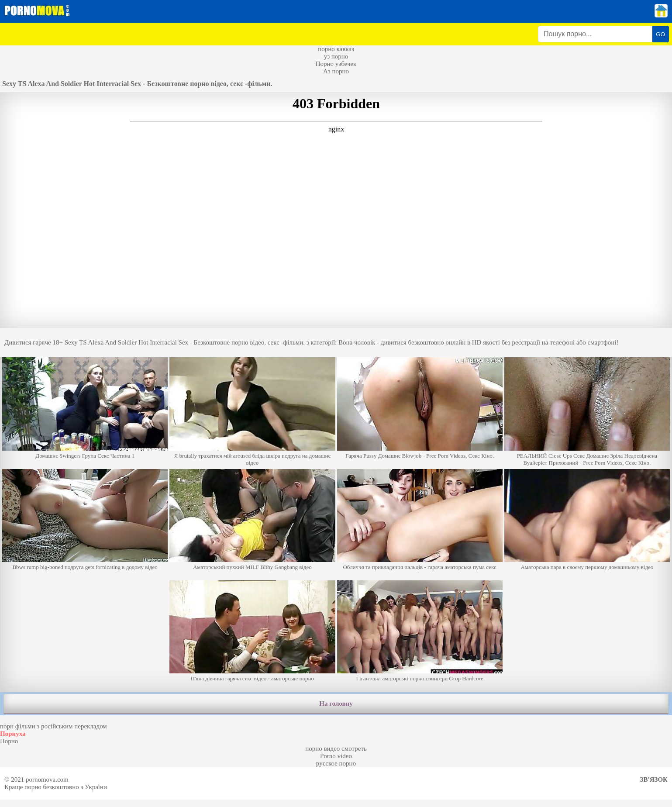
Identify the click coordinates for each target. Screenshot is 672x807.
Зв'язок (654, 779)
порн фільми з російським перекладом (53, 726)
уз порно (336, 56)
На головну (336, 704)
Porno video (336, 756)
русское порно (336, 763)
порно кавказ (336, 49)
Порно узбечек (336, 64)
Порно (9, 741)
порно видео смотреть (336, 748)
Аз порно (336, 71)
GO (660, 34)
